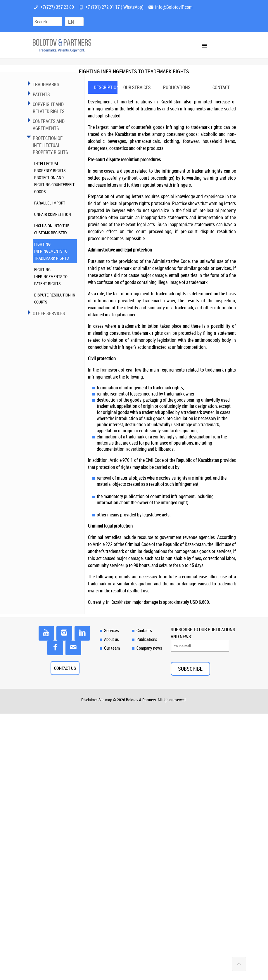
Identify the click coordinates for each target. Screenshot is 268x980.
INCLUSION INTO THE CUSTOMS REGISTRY (52, 229)
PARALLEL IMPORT (50, 203)
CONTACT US (65, 668)
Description (106, 87)
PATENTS (41, 94)
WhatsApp (133, 7)
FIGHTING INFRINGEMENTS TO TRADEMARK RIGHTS (51, 251)
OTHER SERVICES (49, 313)
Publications (177, 87)
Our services (135, 87)
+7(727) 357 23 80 (57, 7)
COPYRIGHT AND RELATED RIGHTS (49, 108)
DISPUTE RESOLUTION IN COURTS (55, 298)
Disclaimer (89, 700)
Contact (221, 87)
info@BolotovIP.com (174, 7)
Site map (105, 700)
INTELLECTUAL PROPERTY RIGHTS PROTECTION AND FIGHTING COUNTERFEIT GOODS (54, 177)
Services (111, 630)
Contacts (144, 630)
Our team (112, 648)
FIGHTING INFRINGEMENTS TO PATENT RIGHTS (51, 276)
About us (111, 639)
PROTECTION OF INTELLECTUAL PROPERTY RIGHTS (50, 145)
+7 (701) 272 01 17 (103, 7)
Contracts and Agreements (49, 125)
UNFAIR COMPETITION (53, 214)
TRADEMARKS (46, 84)
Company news (149, 648)
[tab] (103, 87)
